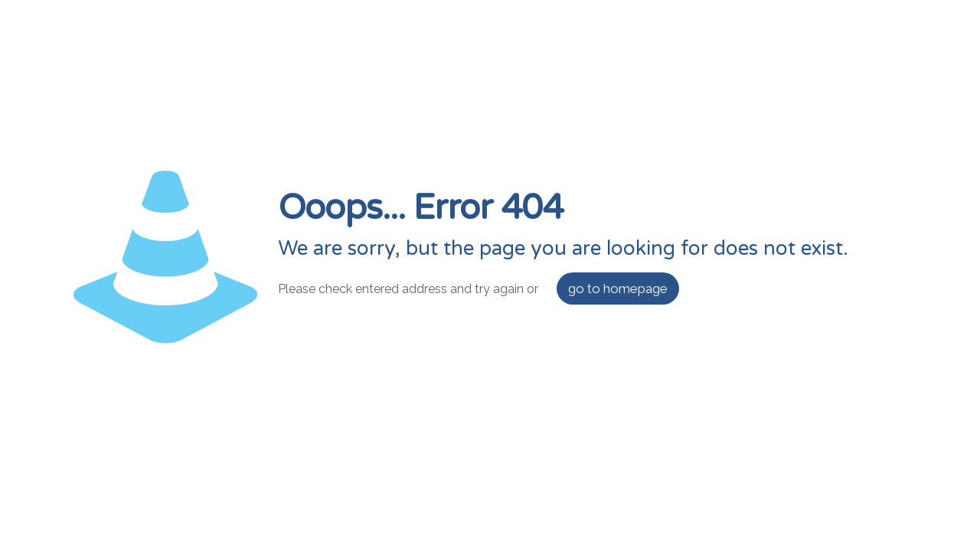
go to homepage (618, 289)
